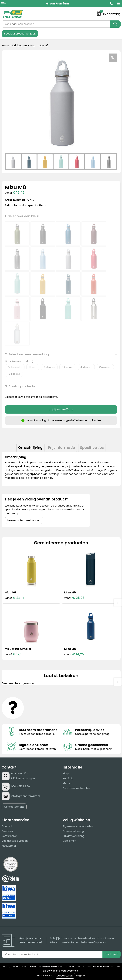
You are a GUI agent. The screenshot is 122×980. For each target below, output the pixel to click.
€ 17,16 (14, 654)
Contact (7, 826)
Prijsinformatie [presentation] (61, 448)
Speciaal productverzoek (20, 34)
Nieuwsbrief (9, 846)
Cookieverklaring (73, 831)
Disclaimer (69, 841)
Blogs (66, 774)
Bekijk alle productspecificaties (25, 205)
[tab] (30, 448)
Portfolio (68, 778)
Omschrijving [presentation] (30, 448)
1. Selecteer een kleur (22, 216)
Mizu (33, 45)
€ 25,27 (74, 598)
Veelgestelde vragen (15, 841)
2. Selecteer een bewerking (27, 354)
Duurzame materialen (76, 788)
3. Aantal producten (21, 386)
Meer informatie (45, 976)
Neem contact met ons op (24, 520)
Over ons (7, 831)
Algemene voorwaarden (78, 826)
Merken (67, 783)
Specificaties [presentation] (92, 448)
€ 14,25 (74, 654)
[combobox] (56, 24)
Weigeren (80, 976)
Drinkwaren (19, 45)
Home (5, 45)
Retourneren (10, 836)
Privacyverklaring (73, 836)
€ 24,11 (14, 598)
